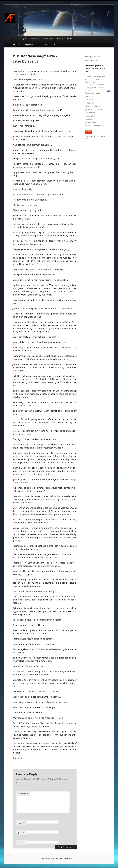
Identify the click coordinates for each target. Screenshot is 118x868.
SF (38, 44)
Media (70, 39)
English (24, 39)
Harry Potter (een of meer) (94, 89)
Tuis (15, 39)
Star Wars (90, 116)
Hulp (56, 44)
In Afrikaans (48, 39)
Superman (90, 122)
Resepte (47, 44)
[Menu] (109, 90)
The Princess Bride (93, 110)
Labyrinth (90, 103)
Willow (89, 100)
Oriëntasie (35, 39)
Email (21, 833)
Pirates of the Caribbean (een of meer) (95, 83)
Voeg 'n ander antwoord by (95, 126)
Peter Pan (90, 113)
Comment (23, 794)
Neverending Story (94, 106)
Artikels (60, 39)
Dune (88, 119)
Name (21, 823)
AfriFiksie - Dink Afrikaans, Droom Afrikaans (59, 858)
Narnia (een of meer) (94, 93)
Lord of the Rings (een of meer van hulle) (95, 78)
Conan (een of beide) (94, 96)
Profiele (16, 44)
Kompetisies (28, 44)
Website (21, 843)
